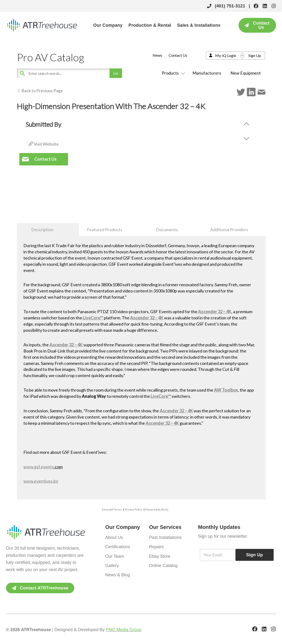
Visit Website (44, 144)
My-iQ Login (226, 55)
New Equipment (246, 73)
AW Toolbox (226, 390)
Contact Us (178, 55)
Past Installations (165, 537)
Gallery (112, 564)
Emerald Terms (112, 509)
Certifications (118, 546)
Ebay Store (160, 555)
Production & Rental (150, 25)
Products (172, 73)
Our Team (115, 555)
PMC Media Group (124, 630)
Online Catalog (163, 564)
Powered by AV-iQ (157, 509)
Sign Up (255, 55)
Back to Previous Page (40, 91)
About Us (114, 537)
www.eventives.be (41, 481)
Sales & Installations (199, 25)
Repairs (156, 546)
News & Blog (118, 573)
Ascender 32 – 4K (215, 312)
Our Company (108, 25)
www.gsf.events (39, 467)
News (157, 55)
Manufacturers (207, 73)
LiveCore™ (93, 318)
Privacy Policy (134, 509)
